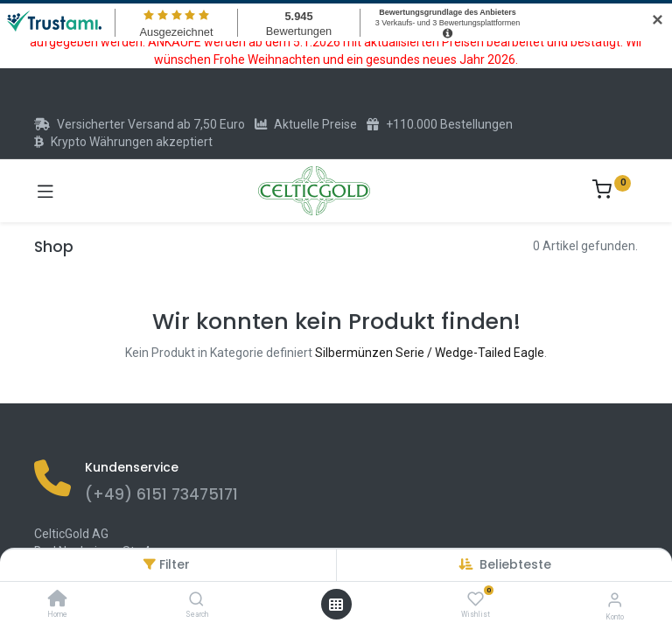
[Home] (58, 600)
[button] (515, 564)
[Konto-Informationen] (615, 600)
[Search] (196, 600)
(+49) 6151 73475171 (161, 494)
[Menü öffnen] (336, 605)
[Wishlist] (476, 599)
